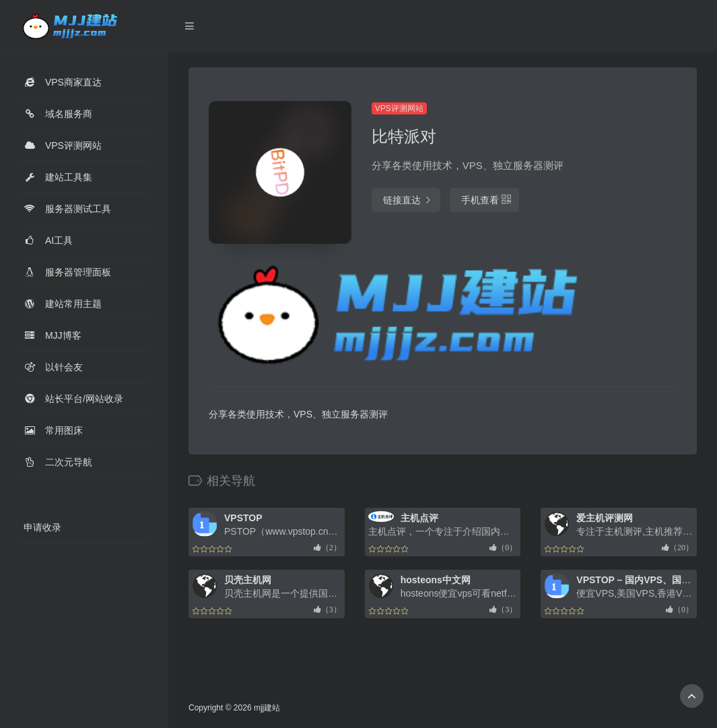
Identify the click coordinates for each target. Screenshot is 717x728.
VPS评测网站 (399, 108)
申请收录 (42, 527)
